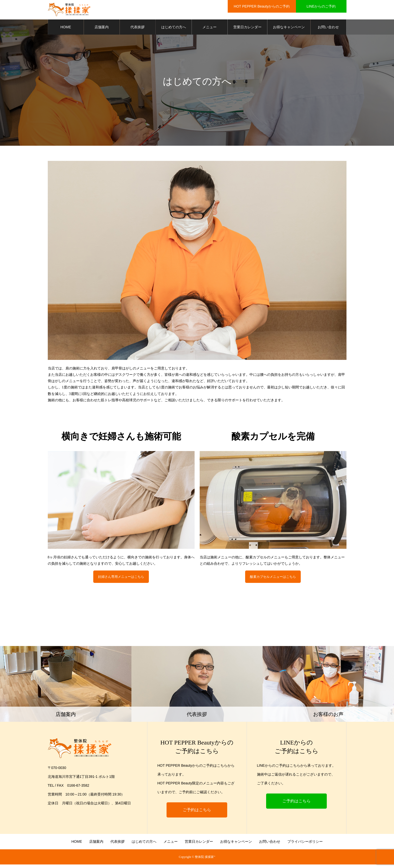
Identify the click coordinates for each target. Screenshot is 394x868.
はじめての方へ (174, 28)
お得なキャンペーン (289, 28)
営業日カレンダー (247, 28)
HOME (66, 28)
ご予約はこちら (197, 813)
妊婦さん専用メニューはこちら (121, 579)
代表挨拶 (137, 28)
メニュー (210, 28)
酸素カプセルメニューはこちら (273, 579)
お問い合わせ (328, 28)
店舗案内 (102, 28)
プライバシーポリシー (305, 845)
